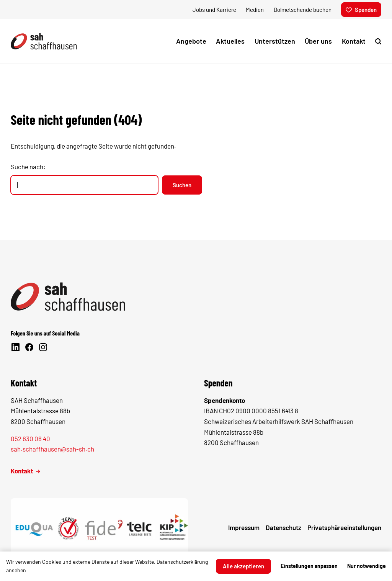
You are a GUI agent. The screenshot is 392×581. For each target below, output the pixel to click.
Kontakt (354, 41)
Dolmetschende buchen (303, 10)
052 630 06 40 (30, 439)
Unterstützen (275, 41)
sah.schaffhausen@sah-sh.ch (52, 449)
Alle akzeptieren (243, 566)
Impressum (244, 527)
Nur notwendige (367, 566)
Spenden (361, 10)
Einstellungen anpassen (309, 566)
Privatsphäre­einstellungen (344, 527)
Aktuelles (230, 41)
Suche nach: (28, 167)
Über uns (318, 41)
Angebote (191, 41)
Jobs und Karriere (214, 10)
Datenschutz (283, 527)
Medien (255, 10)
